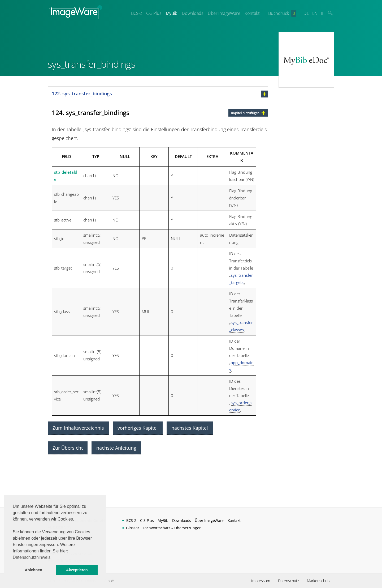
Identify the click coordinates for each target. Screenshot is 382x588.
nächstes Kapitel (190, 428)
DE (306, 13)
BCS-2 (136, 13)
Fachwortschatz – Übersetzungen (172, 528)
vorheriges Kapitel (138, 428)
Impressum (261, 581)
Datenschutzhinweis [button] (32, 557)
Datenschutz (288, 581)
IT (322, 13)
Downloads (192, 13)
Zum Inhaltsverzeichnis (78, 428)
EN (315, 13)
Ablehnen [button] (33, 570)
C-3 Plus (154, 13)
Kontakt (252, 13)
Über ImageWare (224, 13)
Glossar (133, 528)
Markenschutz (319, 581)
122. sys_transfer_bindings (82, 93)
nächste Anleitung (116, 448)
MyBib (172, 13)
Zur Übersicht (68, 448)
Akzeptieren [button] (77, 570)
